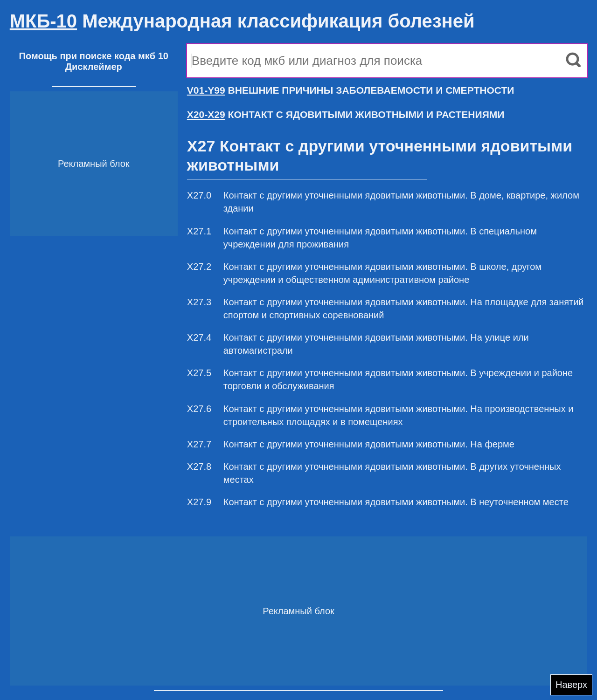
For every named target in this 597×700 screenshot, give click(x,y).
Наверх (571, 685)
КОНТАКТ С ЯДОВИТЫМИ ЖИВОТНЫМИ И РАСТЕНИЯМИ (346, 114)
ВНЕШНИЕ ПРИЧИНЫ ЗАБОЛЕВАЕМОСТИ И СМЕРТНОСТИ (351, 90)
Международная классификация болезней (242, 21)
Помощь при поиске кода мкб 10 (94, 56)
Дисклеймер (94, 67)
